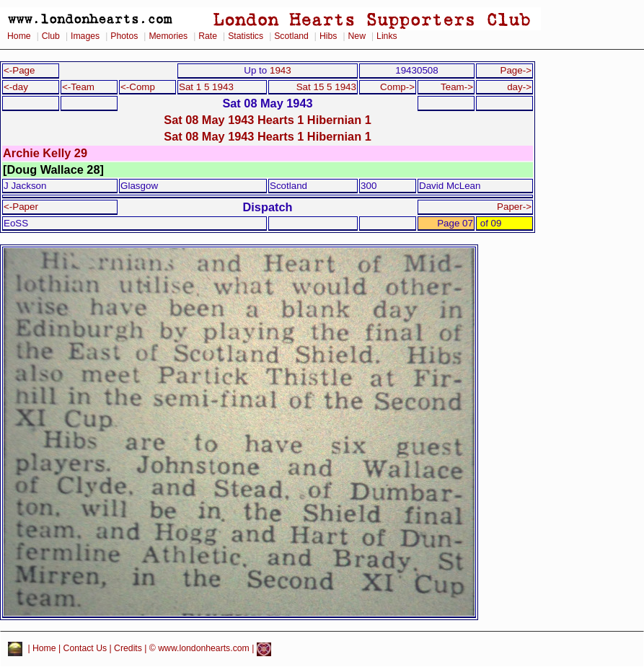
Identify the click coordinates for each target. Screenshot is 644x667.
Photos (124, 36)
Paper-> (514, 207)
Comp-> (397, 87)
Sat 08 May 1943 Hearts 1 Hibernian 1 (267, 120)
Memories (168, 36)
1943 (281, 70)
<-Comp (138, 87)
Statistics (246, 36)
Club (51, 36)
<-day (16, 87)
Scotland (291, 36)
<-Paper (21, 207)
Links (387, 36)
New (357, 36)
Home (19, 36)
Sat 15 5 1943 (326, 87)
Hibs (328, 36)
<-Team (78, 87)
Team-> (457, 87)
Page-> (516, 70)
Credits (128, 649)
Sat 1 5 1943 (206, 87)
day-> (519, 87)
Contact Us (85, 649)
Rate (208, 36)
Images (85, 36)
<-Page (19, 70)
